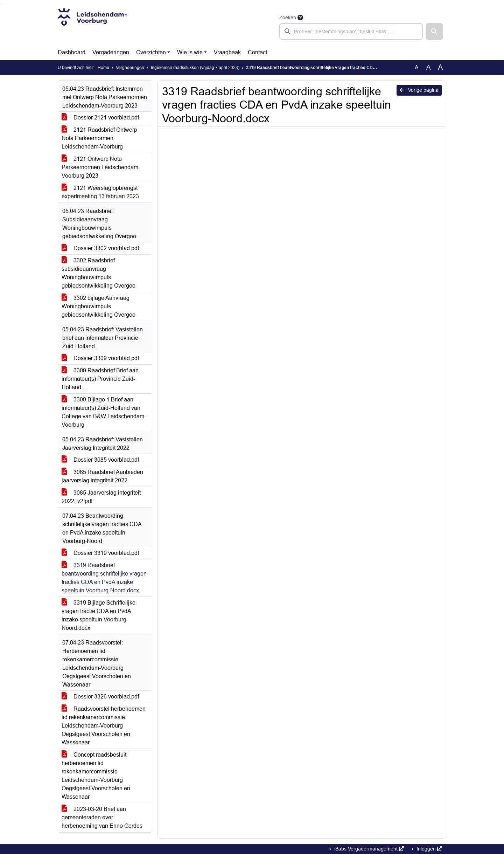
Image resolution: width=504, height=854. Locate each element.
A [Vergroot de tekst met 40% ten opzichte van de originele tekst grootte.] (440, 68)
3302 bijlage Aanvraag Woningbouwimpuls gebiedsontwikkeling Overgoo (99, 306)
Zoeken (288, 18)
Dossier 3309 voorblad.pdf (100, 358)
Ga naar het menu (2, 4)
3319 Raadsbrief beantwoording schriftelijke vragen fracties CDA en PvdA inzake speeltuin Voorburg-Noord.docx (104, 578)
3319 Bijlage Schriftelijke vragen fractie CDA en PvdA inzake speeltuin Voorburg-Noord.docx (99, 615)
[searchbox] (351, 32)
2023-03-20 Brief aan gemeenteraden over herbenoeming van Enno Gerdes (102, 817)
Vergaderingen (111, 52)
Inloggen (429, 849)
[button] (434, 32)
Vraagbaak (227, 52)
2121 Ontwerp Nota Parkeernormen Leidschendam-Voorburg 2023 (101, 167)
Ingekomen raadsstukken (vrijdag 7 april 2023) (195, 68)
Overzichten (151, 52)
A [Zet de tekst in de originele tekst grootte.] (417, 67)
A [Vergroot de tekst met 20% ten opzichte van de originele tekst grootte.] (429, 67)
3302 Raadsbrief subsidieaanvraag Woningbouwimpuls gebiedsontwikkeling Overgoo (99, 273)
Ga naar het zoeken (1, 4)
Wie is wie (190, 52)
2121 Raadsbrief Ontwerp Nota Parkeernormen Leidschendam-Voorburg (99, 138)
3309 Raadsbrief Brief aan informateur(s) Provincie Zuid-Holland (100, 379)
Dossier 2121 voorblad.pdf (100, 118)
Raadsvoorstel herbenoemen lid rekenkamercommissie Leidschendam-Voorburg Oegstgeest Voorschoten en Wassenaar (104, 726)
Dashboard (72, 52)
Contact (257, 52)
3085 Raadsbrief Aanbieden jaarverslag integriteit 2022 (102, 476)
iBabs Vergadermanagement (368, 849)
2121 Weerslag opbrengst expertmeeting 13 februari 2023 (100, 192)
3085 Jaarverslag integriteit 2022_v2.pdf (101, 497)
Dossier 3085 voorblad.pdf (100, 460)
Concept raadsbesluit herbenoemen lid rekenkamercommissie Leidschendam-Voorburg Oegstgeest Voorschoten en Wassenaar (96, 776)
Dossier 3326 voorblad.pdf (100, 697)
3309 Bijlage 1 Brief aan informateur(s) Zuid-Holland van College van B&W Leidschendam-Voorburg (104, 412)
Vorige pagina (419, 90)
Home (103, 68)
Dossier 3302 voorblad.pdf (100, 248)
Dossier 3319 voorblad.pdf (100, 553)
